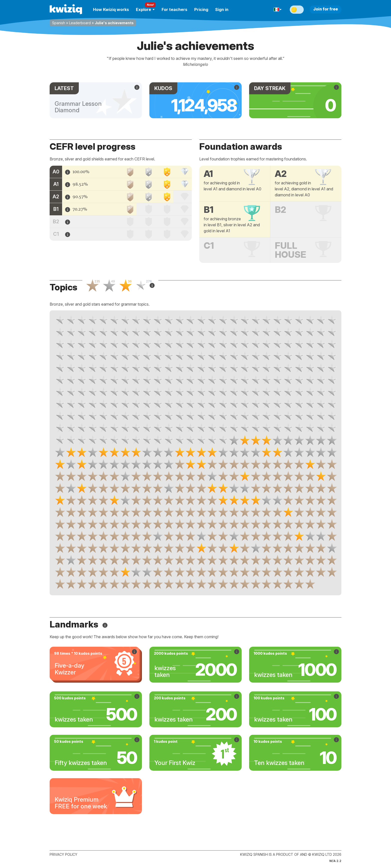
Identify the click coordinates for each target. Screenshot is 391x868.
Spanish (59, 23)
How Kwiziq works (111, 9)
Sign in (222, 9)
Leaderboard (80, 23)
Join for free (326, 9)
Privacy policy (63, 854)
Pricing (201, 9)
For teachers (174, 9)
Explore (145, 9)
